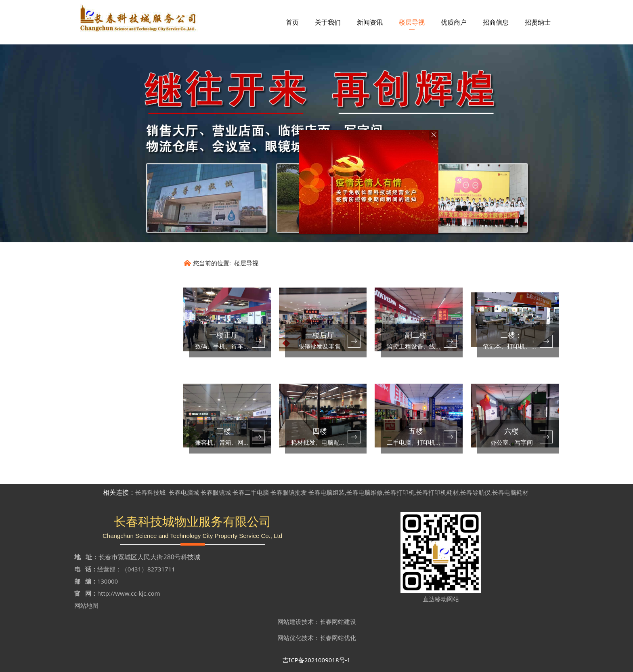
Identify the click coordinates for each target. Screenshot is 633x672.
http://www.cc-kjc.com (129, 593)
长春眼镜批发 (289, 492)
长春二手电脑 (251, 492)
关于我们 (328, 22)
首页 (292, 22)
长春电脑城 (184, 492)
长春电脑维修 (365, 492)
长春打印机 (399, 492)
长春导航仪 (475, 492)
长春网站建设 (338, 622)
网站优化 (289, 638)
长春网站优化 (338, 638)
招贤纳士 (538, 22)
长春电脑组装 (327, 492)
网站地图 (86, 605)
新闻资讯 (370, 22)
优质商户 (454, 22)
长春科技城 (150, 492)
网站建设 (289, 622)
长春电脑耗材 (510, 492)
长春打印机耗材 (437, 492)
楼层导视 (412, 22)
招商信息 (496, 22)
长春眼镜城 (216, 492)
